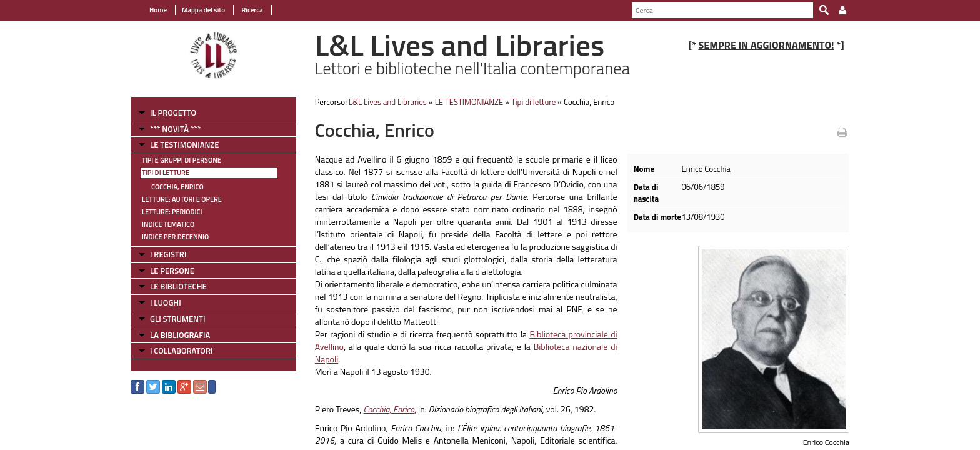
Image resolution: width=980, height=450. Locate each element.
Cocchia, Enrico (177, 187)
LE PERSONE (172, 271)
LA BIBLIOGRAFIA (180, 335)
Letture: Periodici (172, 212)
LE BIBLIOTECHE (178, 286)
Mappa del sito (203, 10)
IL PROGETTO (173, 112)
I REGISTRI (168, 254)
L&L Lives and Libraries (388, 102)
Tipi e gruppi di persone (182, 160)
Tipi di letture (166, 172)
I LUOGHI (166, 302)
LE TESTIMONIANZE (184, 144)
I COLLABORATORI (181, 351)
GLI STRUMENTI (177, 319)
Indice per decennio (175, 237)
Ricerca (252, 10)
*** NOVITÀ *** (175, 129)
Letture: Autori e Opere (182, 199)
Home (158, 10)
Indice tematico (168, 224)
